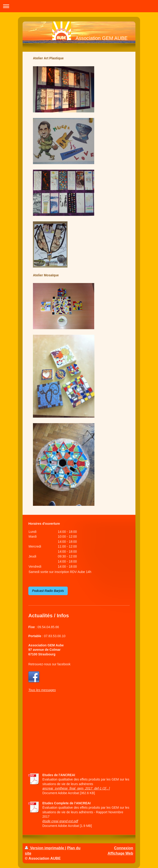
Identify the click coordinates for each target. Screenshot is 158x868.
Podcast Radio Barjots (48, 591)
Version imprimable (45, 848)
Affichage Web (120, 853)
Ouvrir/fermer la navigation (79, 6)
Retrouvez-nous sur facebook (49, 664)
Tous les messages (42, 690)
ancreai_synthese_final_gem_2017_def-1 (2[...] (76, 788)
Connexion (124, 848)
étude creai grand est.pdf (60, 821)
